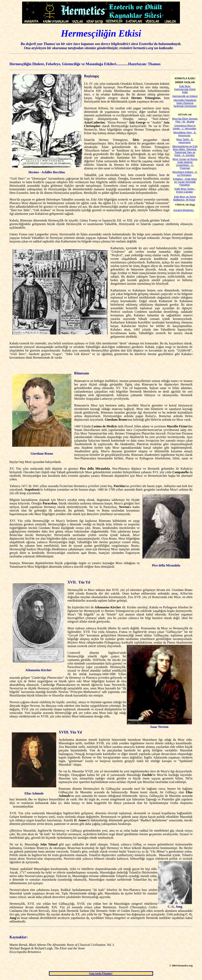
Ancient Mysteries (184, 210)
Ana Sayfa (96, 973)
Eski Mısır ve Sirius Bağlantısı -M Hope (185, 198)
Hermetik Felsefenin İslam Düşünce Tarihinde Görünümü (185, 103)
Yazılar (108, 973)
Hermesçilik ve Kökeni (185, 96)
